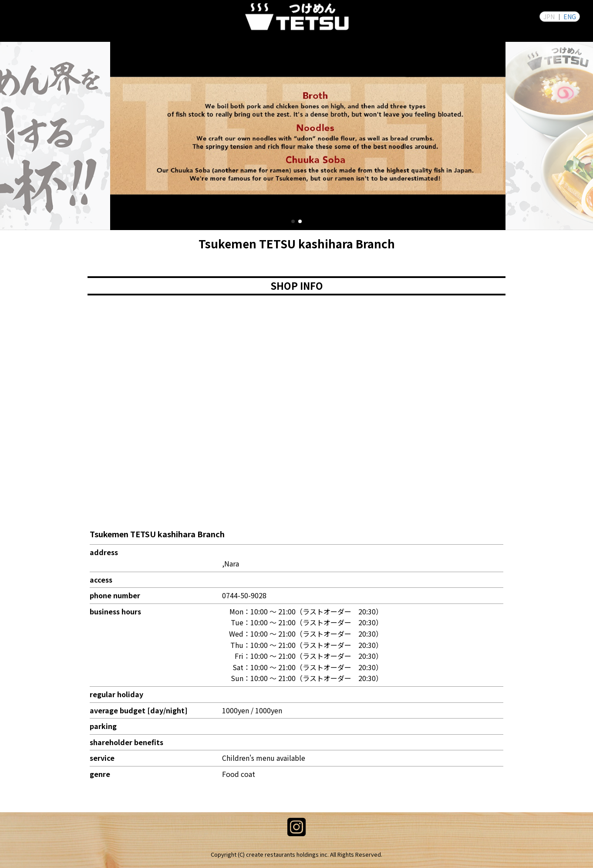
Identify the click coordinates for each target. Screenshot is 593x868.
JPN (549, 17)
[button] (10, 136)
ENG (570, 17)
